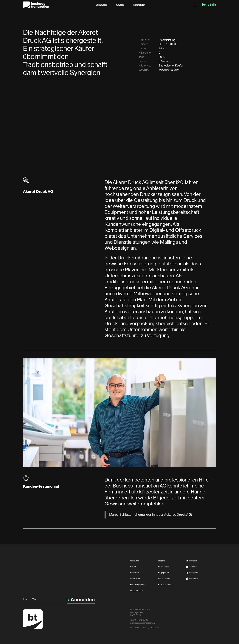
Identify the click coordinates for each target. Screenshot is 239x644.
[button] (195, 5)
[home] (36, 5)
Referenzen (139, 5)
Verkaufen (101, 5)
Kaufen (120, 5)
